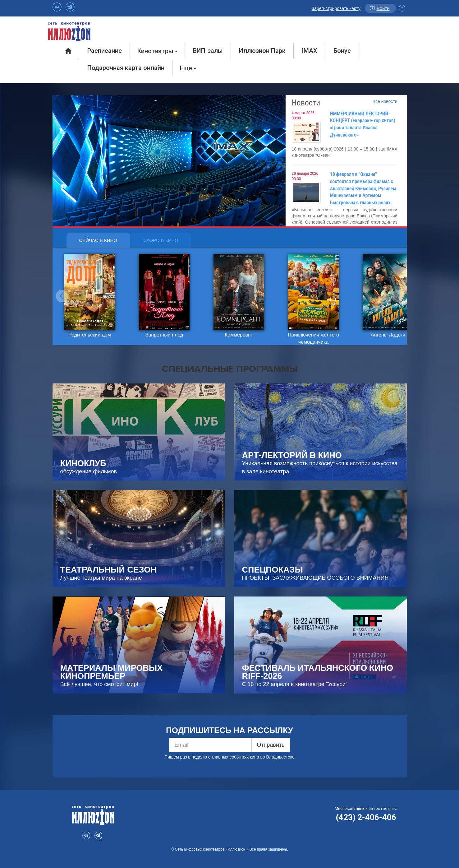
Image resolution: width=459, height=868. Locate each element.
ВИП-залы (208, 51)
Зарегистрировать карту (336, 8)
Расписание (105, 51)
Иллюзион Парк (262, 51)
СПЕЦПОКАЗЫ (273, 570)
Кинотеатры (157, 51)
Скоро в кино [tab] (161, 240)
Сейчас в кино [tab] (98, 240)
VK (57, 7)
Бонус (342, 51)
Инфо (402, 8)
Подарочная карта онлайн (126, 68)
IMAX (310, 51)
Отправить (271, 745)
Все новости (385, 101)
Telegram (70, 7)
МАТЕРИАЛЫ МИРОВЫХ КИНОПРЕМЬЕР (112, 672)
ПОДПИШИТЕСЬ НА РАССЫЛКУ (229, 730)
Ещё (188, 68)
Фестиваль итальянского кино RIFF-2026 (318, 672)
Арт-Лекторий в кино (292, 455)
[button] (62, 296)
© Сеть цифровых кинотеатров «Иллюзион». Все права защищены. (229, 849)
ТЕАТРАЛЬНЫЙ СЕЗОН (108, 570)
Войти (383, 8)
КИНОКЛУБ (83, 463)
